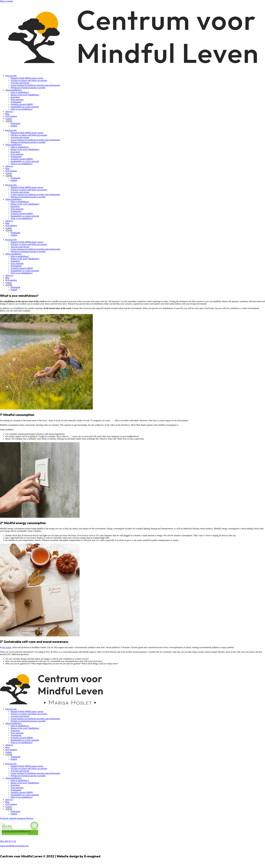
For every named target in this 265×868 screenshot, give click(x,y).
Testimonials (16, 102)
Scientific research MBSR (22, 104)
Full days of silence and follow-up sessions (29, 80)
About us (9, 111)
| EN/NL (9, 121)
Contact (9, 119)
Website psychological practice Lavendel (28, 88)
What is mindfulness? (20, 92)
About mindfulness (13, 90)
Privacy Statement (27, 850)
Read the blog (6, 673)
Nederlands (15, 123)
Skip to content (6, 1)
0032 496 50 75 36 (8, 841)
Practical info (11, 76)
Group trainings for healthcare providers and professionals (35, 85)
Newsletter (5, 668)
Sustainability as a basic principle (25, 107)
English (14, 126)
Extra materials (17, 100)
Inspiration (15, 97)
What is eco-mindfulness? (22, 109)
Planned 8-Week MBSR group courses (27, 78)
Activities (4, 670)
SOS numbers (11, 116)
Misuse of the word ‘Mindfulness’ (25, 95)
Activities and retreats (20, 83)
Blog (7, 114)
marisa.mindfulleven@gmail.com (14, 846)
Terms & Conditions (9, 850)
